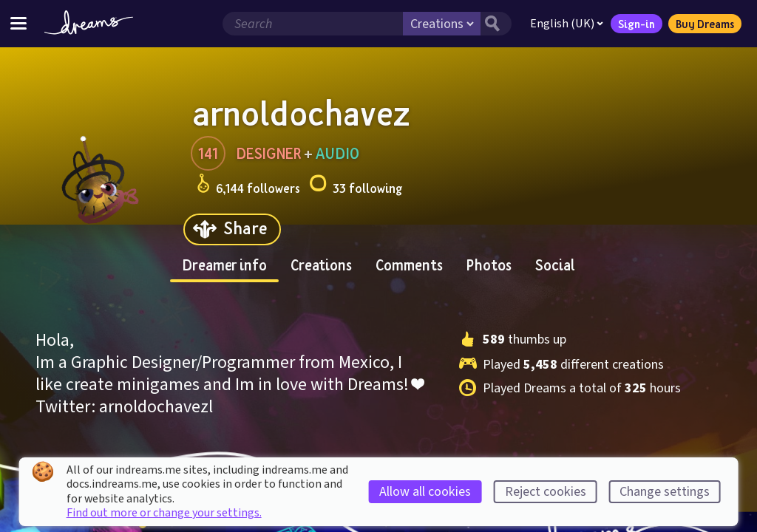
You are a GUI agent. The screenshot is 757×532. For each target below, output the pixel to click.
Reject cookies (546, 492)
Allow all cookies (425, 492)
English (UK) (567, 24)
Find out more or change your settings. (164, 513)
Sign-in (637, 24)
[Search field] (313, 24)
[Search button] (496, 24)
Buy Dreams (705, 24)
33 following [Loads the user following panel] (356, 186)
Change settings (665, 492)
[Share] (232, 229)
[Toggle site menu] (18, 23)
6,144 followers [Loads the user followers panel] (248, 186)
